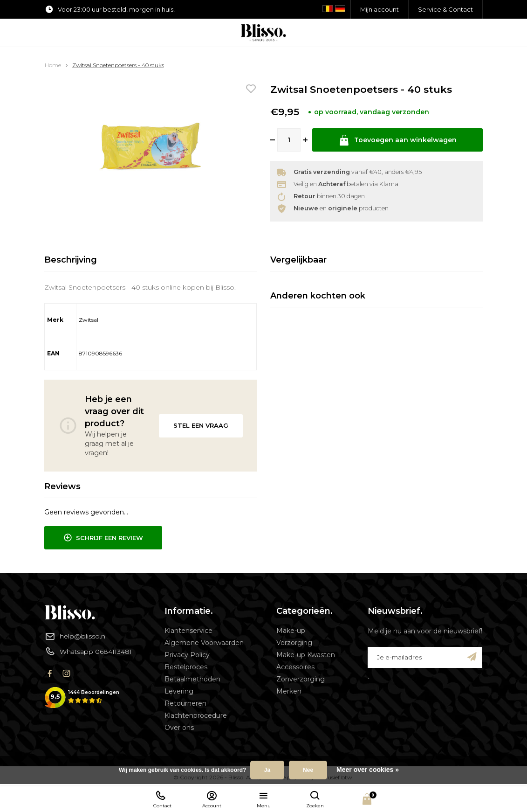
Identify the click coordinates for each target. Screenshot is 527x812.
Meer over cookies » (368, 770)
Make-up (291, 631)
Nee (308, 770)
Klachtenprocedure (196, 715)
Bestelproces (186, 667)
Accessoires (295, 667)
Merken (289, 691)
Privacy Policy (187, 655)
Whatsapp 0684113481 (88, 651)
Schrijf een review (103, 538)
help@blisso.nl (76, 636)
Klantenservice (188, 631)
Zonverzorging (301, 679)
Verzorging (294, 643)
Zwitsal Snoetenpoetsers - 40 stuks (118, 65)
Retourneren (185, 703)
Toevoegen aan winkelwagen (397, 140)
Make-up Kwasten (306, 655)
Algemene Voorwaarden (204, 643)
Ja (267, 770)
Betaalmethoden (192, 679)
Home (53, 65)
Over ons (179, 728)
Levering (179, 691)
